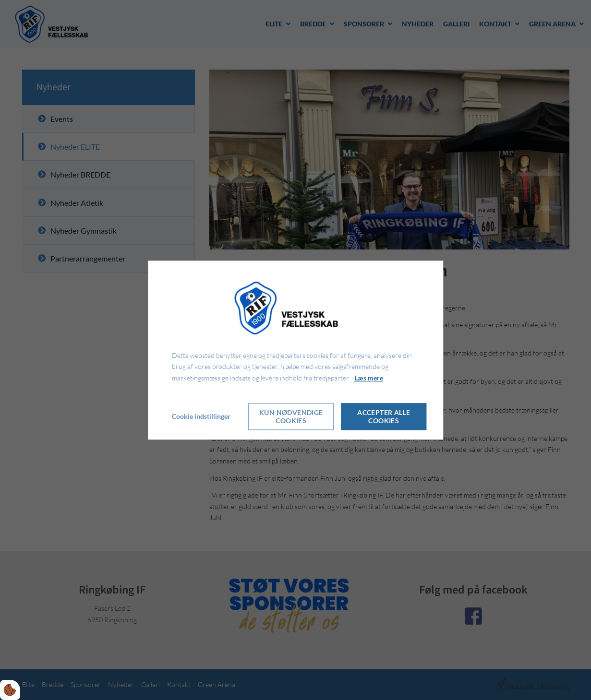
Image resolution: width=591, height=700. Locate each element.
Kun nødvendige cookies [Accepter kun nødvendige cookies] (291, 416)
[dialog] (296, 350)
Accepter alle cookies (384, 416)
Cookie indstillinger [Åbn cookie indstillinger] (201, 416)
